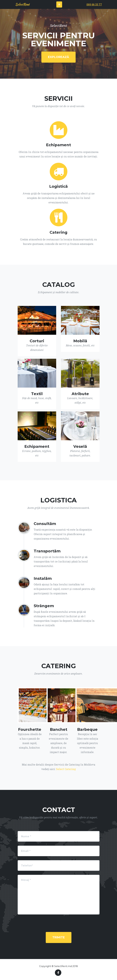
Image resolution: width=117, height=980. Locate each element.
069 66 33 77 (94, 4)
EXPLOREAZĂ (58, 57)
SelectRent (22, 4)
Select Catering (66, 769)
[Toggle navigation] (59, 4)
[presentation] (59, 925)
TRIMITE (59, 937)
